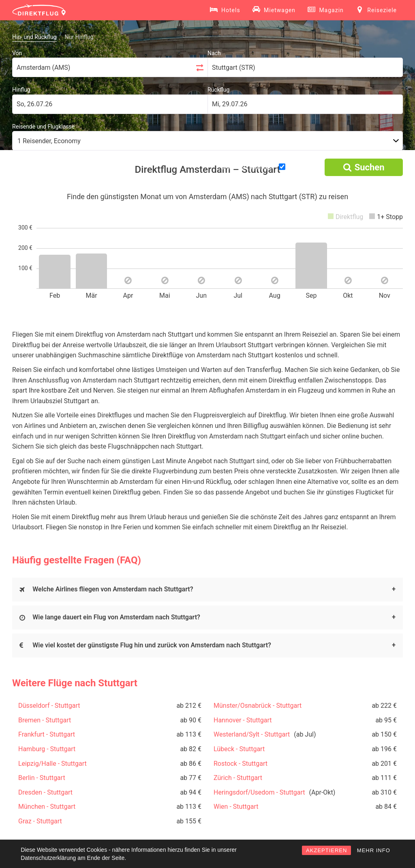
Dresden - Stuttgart (45, 792)
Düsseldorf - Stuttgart (49, 706)
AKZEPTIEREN (326, 850)
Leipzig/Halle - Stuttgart (52, 764)
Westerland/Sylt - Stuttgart (252, 734)
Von (17, 53)
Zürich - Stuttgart (238, 778)
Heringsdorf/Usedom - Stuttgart (259, 792)
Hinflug (21, 90)
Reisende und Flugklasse (43, 127)
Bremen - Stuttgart (45, 720)
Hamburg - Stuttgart (47, 749)
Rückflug (218, 90)
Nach (214, 53)
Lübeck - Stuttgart (239, 749)
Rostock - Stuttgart (241, 764)
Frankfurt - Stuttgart (47, 734)
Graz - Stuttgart (40, 821)
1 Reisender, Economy (49, 141)
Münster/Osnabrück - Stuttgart (258, 706)
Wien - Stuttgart (236, 807)
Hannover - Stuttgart (243, 720)
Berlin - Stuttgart (42, 778)
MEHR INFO (374, 850)
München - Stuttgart (47, 807)
